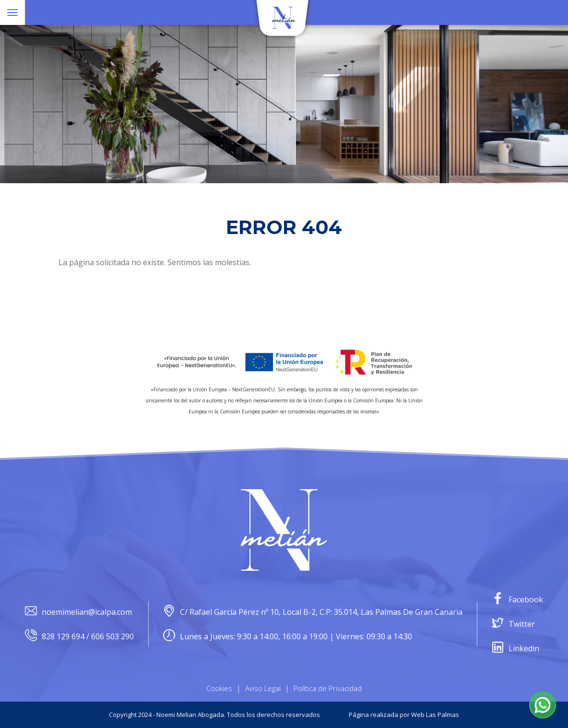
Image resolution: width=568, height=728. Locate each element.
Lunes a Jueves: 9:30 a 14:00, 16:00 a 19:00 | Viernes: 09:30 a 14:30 (288, 637)
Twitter (513, 624)
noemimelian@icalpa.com (78, 612)
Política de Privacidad (328, 688)
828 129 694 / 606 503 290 (79, 637)
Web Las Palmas (435, 715)
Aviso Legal (263, 688)
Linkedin (515, 649)
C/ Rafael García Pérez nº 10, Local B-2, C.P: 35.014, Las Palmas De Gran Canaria (313, 612)
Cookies (219, 688)
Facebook (517, 600)
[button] (543, 705)
